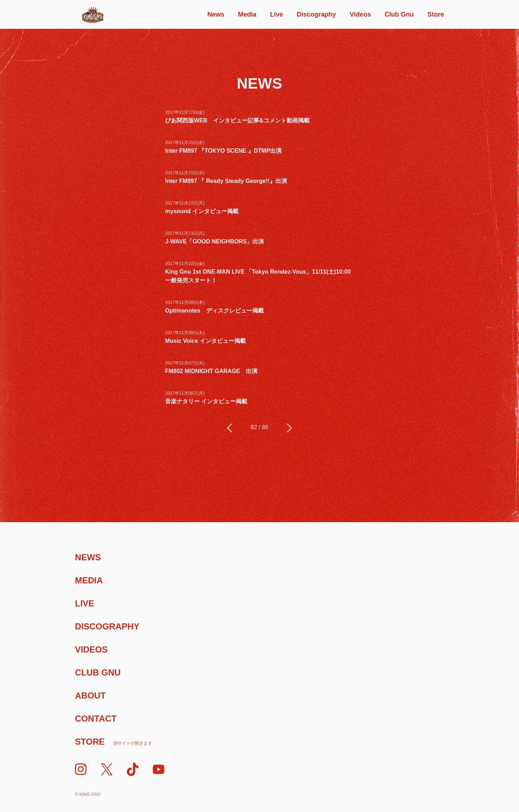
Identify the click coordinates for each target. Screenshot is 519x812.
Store (436, 14)
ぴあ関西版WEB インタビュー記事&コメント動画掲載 (237, 120)
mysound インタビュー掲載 (202, 211)
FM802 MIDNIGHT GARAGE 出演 (211, 371)
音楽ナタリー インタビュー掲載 (206, 401)
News (216, 14)
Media (247, 14)
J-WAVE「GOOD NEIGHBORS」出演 (214, 241)
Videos (360, 14)
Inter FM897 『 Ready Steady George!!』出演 (226, 181)
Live (276, 14)
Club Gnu (399, 14)
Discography (316, 14)
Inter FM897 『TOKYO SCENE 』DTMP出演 (223, 151)
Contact (96, 719)
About (90, 696)
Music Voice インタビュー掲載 (205, 341)
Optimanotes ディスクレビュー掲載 (214, 311)
